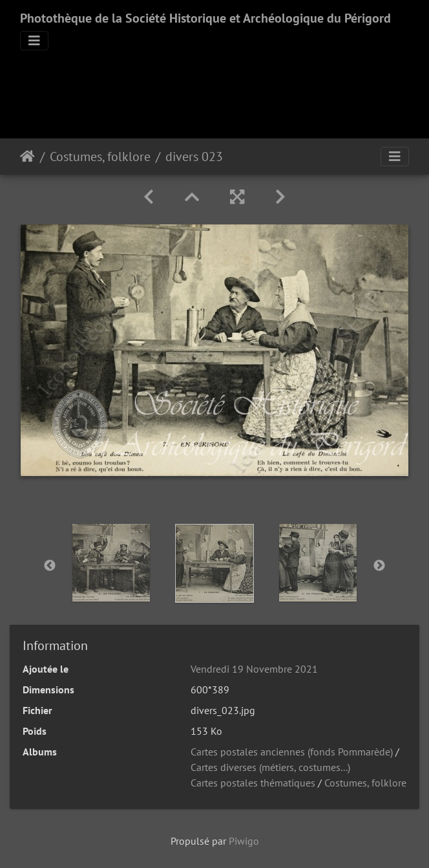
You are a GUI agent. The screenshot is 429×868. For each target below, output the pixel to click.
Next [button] (379, 566)
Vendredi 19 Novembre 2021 (254, 669)
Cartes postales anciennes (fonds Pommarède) (292, 752)
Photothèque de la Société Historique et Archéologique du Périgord (205, 18)
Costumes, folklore (100, 157)
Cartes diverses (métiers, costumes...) (270, 767)
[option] (111, 563)
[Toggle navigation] (34, 41)
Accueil (27, 157)
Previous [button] (50, 566)
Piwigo (244, 841)
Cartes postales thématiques (253, 783)
